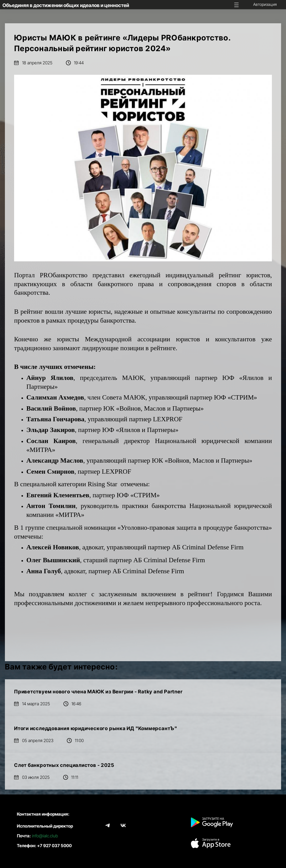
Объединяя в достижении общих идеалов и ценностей (66, 5)
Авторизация (265, 4)
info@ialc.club (45, 836)
